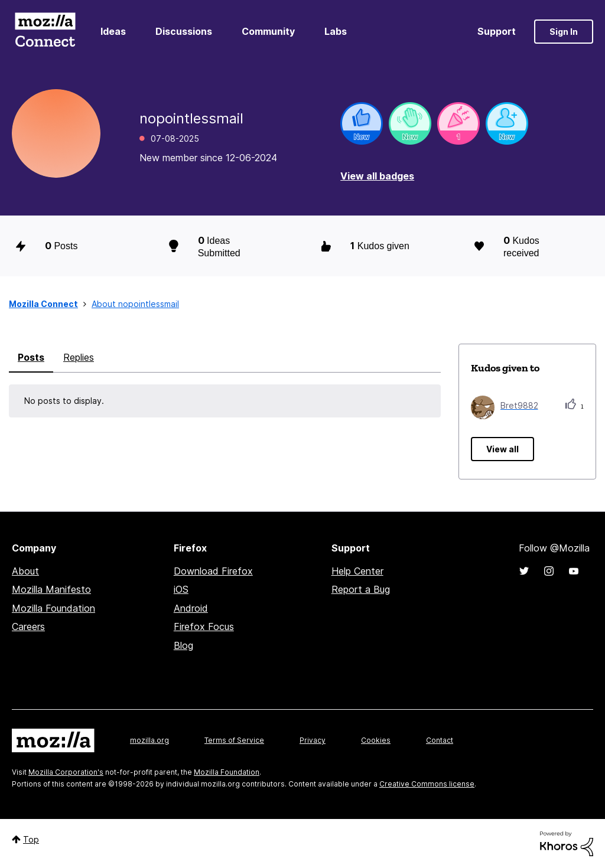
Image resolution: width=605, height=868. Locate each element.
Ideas (113, 31)
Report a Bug (361, 589)
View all (502, 449)
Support (497, 31)
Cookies (376, 740)
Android (191, 608)
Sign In (564, 32)
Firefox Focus (204, 626)
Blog (183, 645)
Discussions (184, 31)
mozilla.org (149, 740)
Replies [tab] (79, 357)
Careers (28, 626)
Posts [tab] (31, 357)
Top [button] (31, 839)
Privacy (313, 740)
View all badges (377, 176)
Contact (440, 740)
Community (268, 31)
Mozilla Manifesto (51, 589)
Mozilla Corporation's (66, 772)
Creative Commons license (427, 784)
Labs (336, 31)
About (25, 571)
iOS (181, 589)
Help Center (357, 571)
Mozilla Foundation (53, 608)
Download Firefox (213, 571)
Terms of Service (234, 740)
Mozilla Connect (45, 32)
